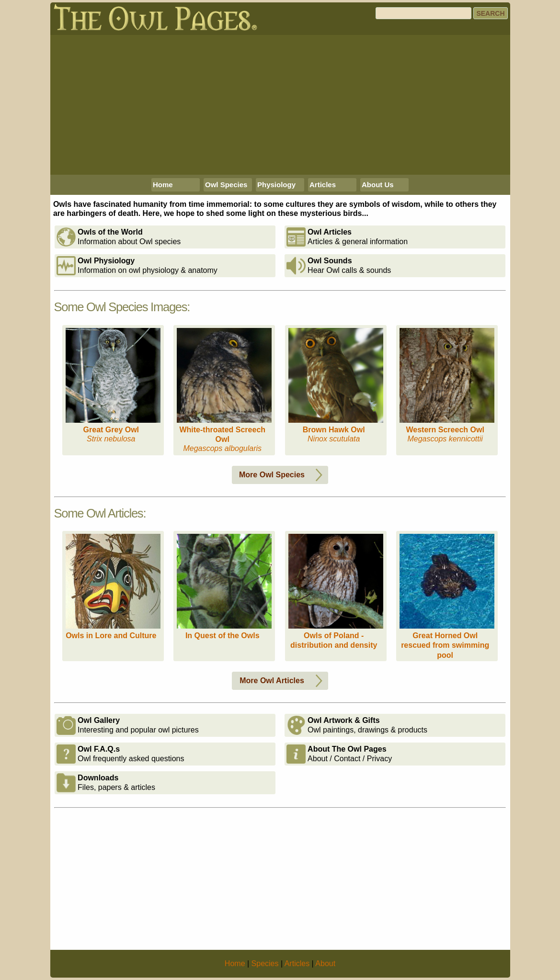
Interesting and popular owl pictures (128, 725)
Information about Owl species (119, 237)
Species (265, 963)
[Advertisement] (280, 105)
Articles (323, 185)
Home (163, 185)
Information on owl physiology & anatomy (137, 266)
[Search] (423, 13)
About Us (378, 185)
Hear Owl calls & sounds (339, 266)
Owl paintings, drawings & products (357, 725)
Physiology (276, 185)
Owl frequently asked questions (120, 754)
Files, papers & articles (106, 783)
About (325, 963)
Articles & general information (347, 237)
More (283, 475)
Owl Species (226, 185)
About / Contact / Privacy (339, 754)
